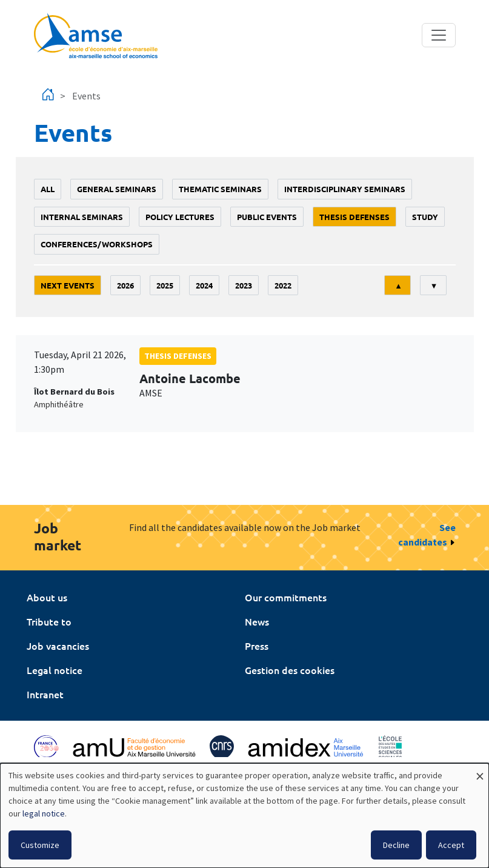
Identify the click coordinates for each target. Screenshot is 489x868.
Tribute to (49, 621)
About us (47, 597)
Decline (396, 845)
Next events (68, 285)
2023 (244, 285)
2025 (165, 285)
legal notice (44, 813)
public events (267, 217)
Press (257, 646)
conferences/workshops (97, 244)
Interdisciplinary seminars (345, 189)
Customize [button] (40, 845)
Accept (451, 845)
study (425, 217)
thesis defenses (354, 217)
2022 (283, 285)
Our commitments (286, 597)
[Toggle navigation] (439, 35)
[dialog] (244, 816)
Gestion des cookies (290, 670)
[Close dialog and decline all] (480, 771)
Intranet (45, 694)
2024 (204, 285)
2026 (125, 285)
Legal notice (55, 670)
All (48, 189)
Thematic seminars (220, 189)
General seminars (117, 189)
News (257, 621)
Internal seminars (82, 217)
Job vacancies (58, 646)
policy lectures (180, 217)
